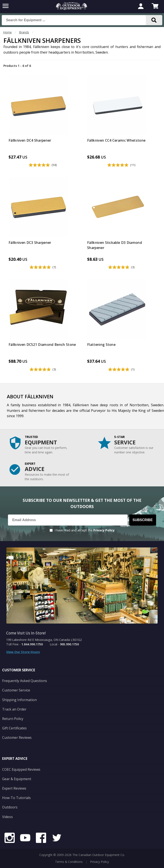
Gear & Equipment (17, 779)
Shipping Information (19, 700)
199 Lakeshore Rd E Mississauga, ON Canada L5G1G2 (44, 640)
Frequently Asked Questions (25, 681)
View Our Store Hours (23, 652)
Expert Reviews (14, 788)
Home (7, 32)
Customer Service (16, 690)
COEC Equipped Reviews (21, 769)
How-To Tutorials (16, 798)
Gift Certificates (14, 728)
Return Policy (13, 719)
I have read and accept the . (85, 530)
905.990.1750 (69, 644)
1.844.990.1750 (32, 644)
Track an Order (14, 709)
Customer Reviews (17, 738)
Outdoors (10, 807)
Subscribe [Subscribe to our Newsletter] (143, 520)
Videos (7, 817)
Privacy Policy (104, 530)
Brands (24, 32)
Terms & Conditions (69, 862)
